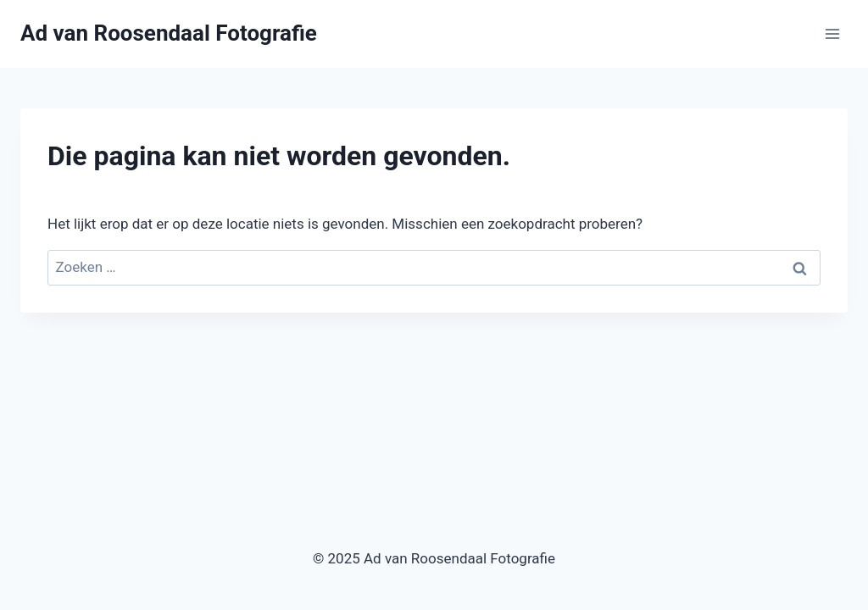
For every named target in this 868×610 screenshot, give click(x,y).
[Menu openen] (832, 33)
